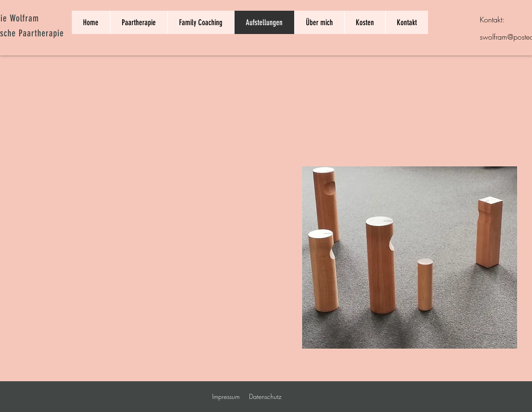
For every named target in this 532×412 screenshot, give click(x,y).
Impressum (226, 396)
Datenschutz (265, 396)
